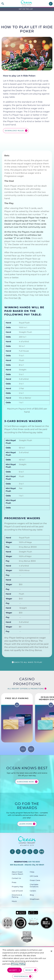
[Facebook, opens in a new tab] (12, 852)
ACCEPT (13, 970)
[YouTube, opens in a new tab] (36, 852)
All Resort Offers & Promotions (26, 689)
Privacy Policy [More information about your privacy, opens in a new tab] (18, 964)
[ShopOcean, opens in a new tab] (36, 899)
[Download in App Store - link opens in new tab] (21, 913)
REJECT (29, 970)
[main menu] (51, 4)
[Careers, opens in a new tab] (36, 891)
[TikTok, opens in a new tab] (24, 852)
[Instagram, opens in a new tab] (18, 852)
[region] (27, 964)
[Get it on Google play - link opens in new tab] (33, 913)
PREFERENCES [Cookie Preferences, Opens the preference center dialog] (21, 976)
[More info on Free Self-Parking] (17, 705)
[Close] (51, 951)
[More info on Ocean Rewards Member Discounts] (51, 705)
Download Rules (14, 131)
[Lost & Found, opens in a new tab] (18, 891)
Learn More (25, 824)
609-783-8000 (34, 862)
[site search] (3, 4)
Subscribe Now (25, 782)
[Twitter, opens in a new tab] (30, 852)
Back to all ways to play (28, 662)
